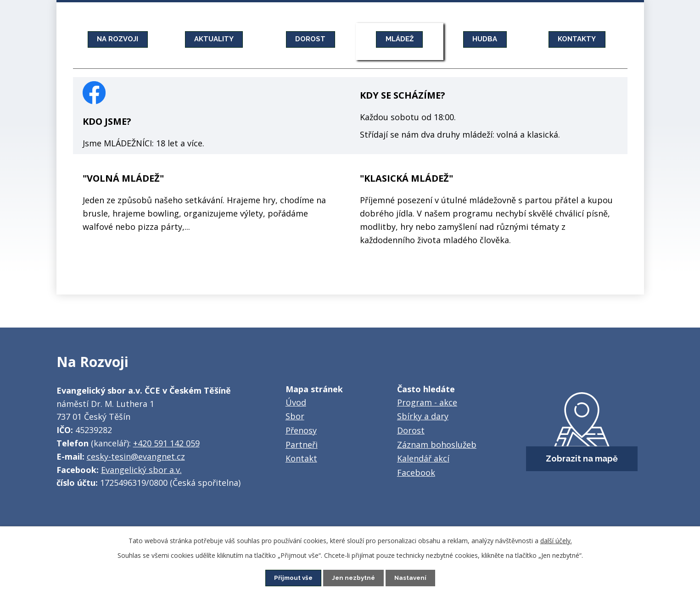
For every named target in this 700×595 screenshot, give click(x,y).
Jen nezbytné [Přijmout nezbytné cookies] (353, 578)
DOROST (310, 39)
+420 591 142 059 (166, 443)
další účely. (556, 540)
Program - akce (427, 402)
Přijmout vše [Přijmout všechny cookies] (291, 578)
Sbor (295, 416)
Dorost (411, 430)
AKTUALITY (214, 39)
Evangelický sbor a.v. (141, 470)
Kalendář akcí (423, 458)
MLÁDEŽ (400, 39)
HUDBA (485, 39)
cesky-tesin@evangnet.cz (136, 456)
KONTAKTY (577, 39)
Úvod (296, 402)
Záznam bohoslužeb (437, 445)
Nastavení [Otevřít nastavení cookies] (412, 578)
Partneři (302, 445)
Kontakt (301, 458)
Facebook (416, 473)
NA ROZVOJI (118, 39)
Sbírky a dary (423, 416)
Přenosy (301, 430)
